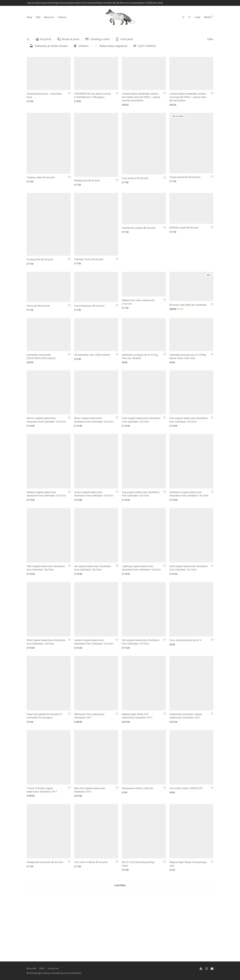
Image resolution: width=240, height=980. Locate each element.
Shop (29, 17)
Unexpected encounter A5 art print (45, 894)
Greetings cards (97, 39)
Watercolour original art (111, 46)
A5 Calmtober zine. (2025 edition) (92, 355)
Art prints (43, 39)
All (28, 39)
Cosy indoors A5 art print (135, 178)
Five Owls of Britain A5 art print (91, 894)
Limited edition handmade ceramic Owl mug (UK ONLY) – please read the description (188, 97)
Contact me (53, 969)
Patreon (62, 17)
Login (197, 17)
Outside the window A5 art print (139, 228)
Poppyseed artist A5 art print (185, 177)
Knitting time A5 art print (87, 181)
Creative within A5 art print (41, 177)
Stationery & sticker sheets (49, 46)
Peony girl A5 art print (38, 306)
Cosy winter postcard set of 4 (185, 672)
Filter (210, 39)
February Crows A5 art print (89, 259)
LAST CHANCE (144, 46)
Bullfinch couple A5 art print (184, 228)
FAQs (42, 969)
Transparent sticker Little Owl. (138, 820)
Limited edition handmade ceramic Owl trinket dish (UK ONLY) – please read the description (141, 97)
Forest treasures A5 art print (89, 306)
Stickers (81, 46)
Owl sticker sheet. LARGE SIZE (186, 820)
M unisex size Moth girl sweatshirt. (188, 305)
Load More (120, 917)
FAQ (38, 17)
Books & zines (68, 39)
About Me (31, 969)
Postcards (124, 39)
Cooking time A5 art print (40, 259)
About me (49, 17)
